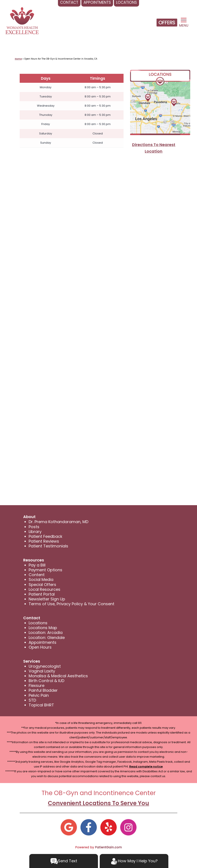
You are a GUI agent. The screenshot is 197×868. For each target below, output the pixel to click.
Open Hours (40, 647)
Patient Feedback (45, 536)
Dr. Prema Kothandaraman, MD (58, 522)
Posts (34, 527)
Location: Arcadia (46, 632)
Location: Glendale (47, 638)
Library (35, 532)
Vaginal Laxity (42, 671)
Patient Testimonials (48, 546)
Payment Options (45, 570)
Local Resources (44, 589)
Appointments (43, 642)
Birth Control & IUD (46, 681)
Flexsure (37, 685)
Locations (38, 623)
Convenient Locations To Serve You (98, 803)
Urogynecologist (45, 666)
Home (18, 59)
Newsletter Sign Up (47, 599)
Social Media (41, 580)
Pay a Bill (37, 565)
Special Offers (42, 585)
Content (37, 575)
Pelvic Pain (39, 695)
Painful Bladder (43, 690)
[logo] (22, 21)
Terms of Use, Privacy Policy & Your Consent (71, 604)
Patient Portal (42, 594)
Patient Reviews (44, 541)
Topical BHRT (41, 705)
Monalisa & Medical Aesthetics (58, 676)
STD (32, 700)
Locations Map (43, 628)
